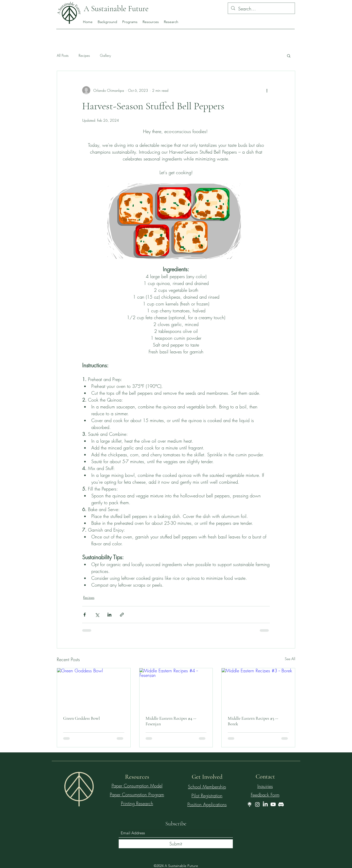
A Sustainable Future (117, 9)
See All (290, 659)
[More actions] (267, 90)
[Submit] (176, 844)
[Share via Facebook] (85, 615)
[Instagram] (257, 804)
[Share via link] (122, 615)
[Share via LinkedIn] (109, 615)
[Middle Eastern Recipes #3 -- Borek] (258, 689)
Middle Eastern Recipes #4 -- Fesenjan (171, 721)
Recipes (84, 55)
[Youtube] (273, 804)
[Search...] (261, 9)
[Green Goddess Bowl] (94, 689)
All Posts (63, 55)
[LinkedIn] (265, 804)
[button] (289, 56)
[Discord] (281, 804)
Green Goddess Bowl (82, 718)
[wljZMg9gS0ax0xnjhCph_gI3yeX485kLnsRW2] (250, 804)
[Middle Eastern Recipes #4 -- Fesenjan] (176, 689)
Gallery (105, 55)
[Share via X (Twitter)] (97, 615)
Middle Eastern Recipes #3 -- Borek (253, 721)
